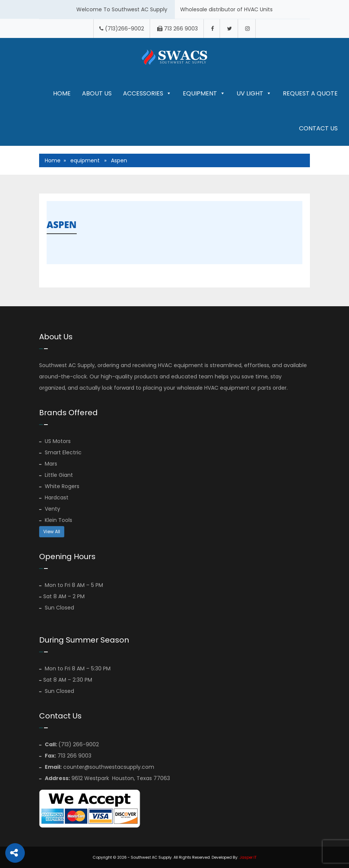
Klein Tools (56, 520)
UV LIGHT (254, 93)
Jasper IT (234, 857)
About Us (97, 93)
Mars (48, 464)
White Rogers (59, 486)
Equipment (204, 93)
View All (52, 532)
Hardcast (54, 498)
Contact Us (318, 128)
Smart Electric (60, 452)
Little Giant (56, 475)
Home (62, 93)
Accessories (147, 93)
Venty (50, 509)
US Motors (55, 441)
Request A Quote (310, 93)
